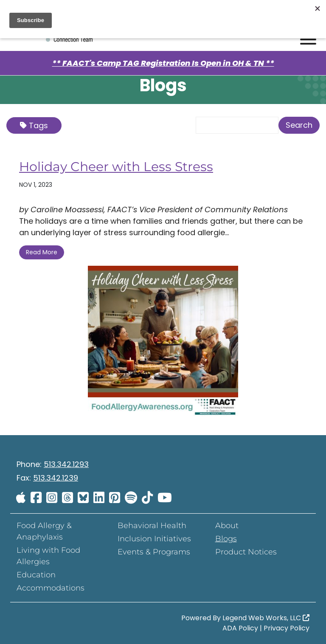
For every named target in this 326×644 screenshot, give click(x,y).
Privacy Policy (287, 628)
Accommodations (51, 588)
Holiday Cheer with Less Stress (116, 167)
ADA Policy (240, 628)
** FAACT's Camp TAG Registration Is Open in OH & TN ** (163, 63)
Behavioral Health (152, 526)
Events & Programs (154, 552)
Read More (42, 252)
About (227, 526)
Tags (34, 125)
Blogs (226, 539)
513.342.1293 (66, 464)
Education (36, 575)
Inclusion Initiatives (154, 539)
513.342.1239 (56, 478)
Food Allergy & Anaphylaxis (44, 531)
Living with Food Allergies (48, 556)
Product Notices (246, 552)
